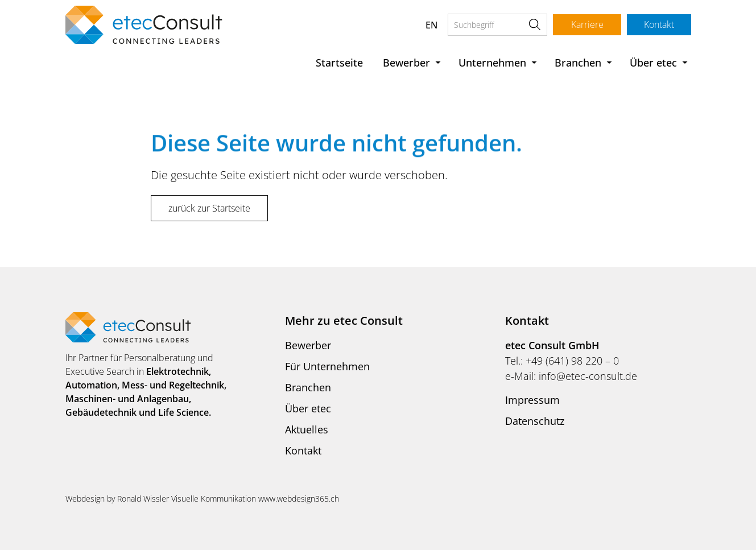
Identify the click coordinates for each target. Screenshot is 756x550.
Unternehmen (492, 63)
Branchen (578, 63)
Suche (534, 25)
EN (430, 25)
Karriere (586, 24)
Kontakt (658, 24)
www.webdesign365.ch (299, 499)
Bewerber (406, 63)
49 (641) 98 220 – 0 (575, 361)
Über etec (653, 63)
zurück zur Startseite (209, 208)
